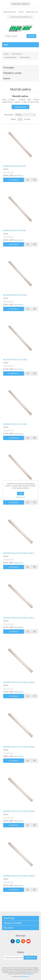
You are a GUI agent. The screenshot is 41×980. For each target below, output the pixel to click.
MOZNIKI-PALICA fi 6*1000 (14, 166)
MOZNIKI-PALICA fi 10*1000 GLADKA (19, 682)
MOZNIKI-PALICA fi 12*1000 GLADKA (19, 747)
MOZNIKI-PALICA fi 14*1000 (15, 424)
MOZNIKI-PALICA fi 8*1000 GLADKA (18, 618)
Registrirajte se (10, 12)
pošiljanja (30, 974)
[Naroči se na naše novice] (14, 958)
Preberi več (20, 107)
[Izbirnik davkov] (20, 4)
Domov (6, 54)
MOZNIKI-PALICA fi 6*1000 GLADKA (18, 553)
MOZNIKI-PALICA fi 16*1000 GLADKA (19, 811)
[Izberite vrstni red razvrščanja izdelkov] (25, 115)
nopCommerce (24, 977)
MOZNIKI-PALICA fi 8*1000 (14, 231)
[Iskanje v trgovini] (16, 36)
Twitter (18, 941)
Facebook (13, 941)
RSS (23, 941)
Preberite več (20, 497)
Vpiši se (21, 12)
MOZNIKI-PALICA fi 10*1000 (15, 295)
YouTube (28, 941)
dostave (21, 176)
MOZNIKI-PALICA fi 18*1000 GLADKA (19, 876)
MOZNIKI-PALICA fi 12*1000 (15, 360)
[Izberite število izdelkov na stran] (20, 119)
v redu (20, 494)
